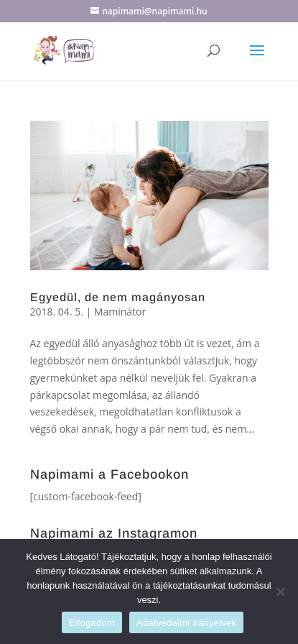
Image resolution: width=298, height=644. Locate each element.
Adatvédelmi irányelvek (186, 623)
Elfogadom (92, 623)
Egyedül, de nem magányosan (118, 297)
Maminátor (120, 312)
